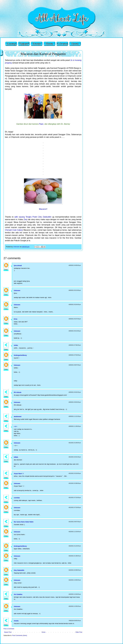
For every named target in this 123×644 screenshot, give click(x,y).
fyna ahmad (18, 266)
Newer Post (8, 632)
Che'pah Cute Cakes (14, 230)
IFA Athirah (18, 392)
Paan (41, 124)
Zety (26, 219)
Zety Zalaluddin (19, 570)
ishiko (16, 345)
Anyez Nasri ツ (19, 474)
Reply (6, 270)
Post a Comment (9, 629)
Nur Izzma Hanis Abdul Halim (24, 522)
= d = (15, 426)
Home (44, 632)
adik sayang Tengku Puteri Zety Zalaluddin (33, 217)
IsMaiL (16, 457)
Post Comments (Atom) (20, 635)
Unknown (17, 291)
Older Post (79, 632)
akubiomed (18, 417)
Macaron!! (43, 209)
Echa (16, 319)
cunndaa (17, 498)
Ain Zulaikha (18, 594)
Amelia (16, 621)
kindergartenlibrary (20, 355)
